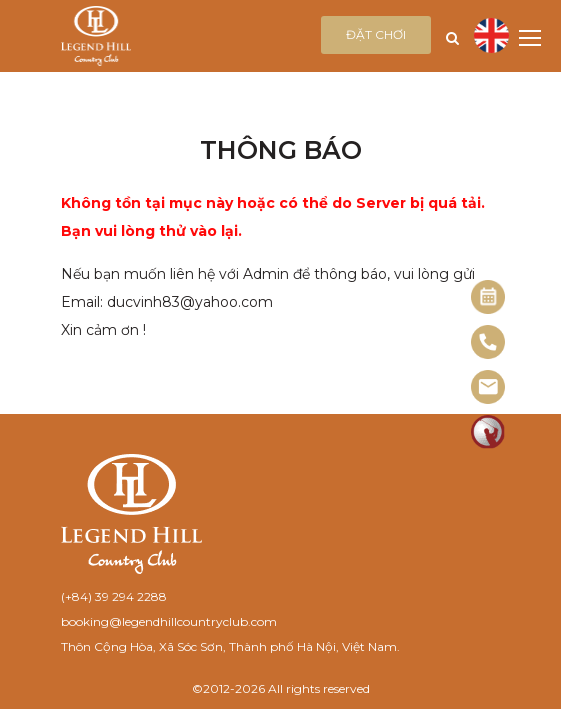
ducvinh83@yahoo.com (190, 302)
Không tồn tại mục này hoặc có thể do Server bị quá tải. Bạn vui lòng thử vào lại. (273, 217)
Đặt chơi (376, 34)
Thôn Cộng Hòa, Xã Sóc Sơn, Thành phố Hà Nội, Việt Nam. (230, 646)
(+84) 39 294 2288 (114, 596)
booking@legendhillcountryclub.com (169, 621)
